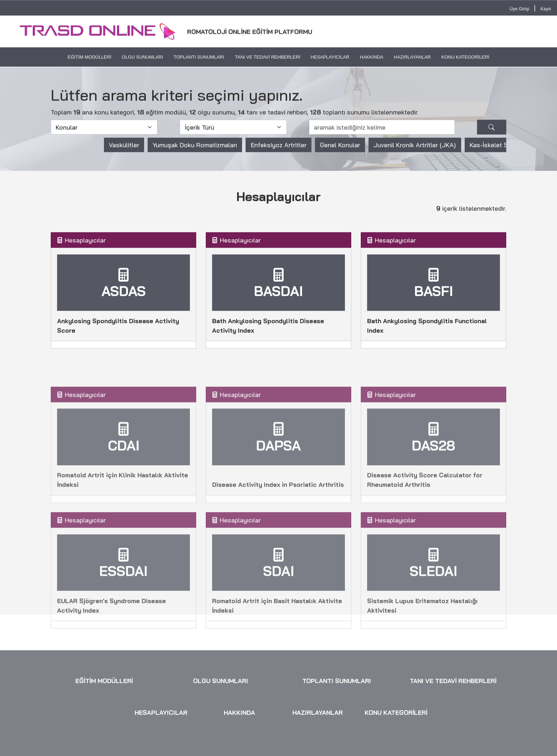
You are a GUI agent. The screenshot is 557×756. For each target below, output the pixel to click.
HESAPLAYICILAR (330, 58)
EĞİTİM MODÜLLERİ (89, 58)
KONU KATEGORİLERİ (465, 58)
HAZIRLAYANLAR (412, 58)
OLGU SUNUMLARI (143, 58)
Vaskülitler (124, 150)
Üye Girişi (519, 9)
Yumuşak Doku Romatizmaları (195, 150)
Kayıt (546, 9)
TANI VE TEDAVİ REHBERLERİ (267, 58)
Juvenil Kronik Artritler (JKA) (415, 150)
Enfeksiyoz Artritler (279, 150)
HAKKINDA (371, 58)
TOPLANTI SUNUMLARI (199, 58)
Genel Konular (340, 150)
